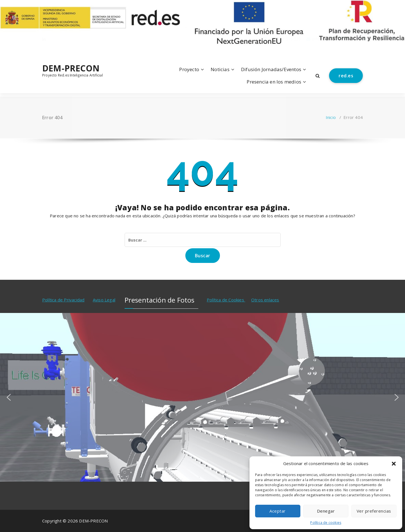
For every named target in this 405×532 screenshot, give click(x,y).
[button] (394, 464)
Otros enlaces (265, 300)
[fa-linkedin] (44, 51)
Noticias (220, 69)
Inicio (331, 117)
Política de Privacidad (63, 300)
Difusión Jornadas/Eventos (271, 69)
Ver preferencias (374, 511)
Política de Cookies (226, 300)
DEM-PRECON (71, 68)
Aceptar (278, 511)
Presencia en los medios (274, 82)
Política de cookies (326, 523)
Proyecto (189, 69)
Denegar (326, 511)
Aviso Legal (104, 300)
